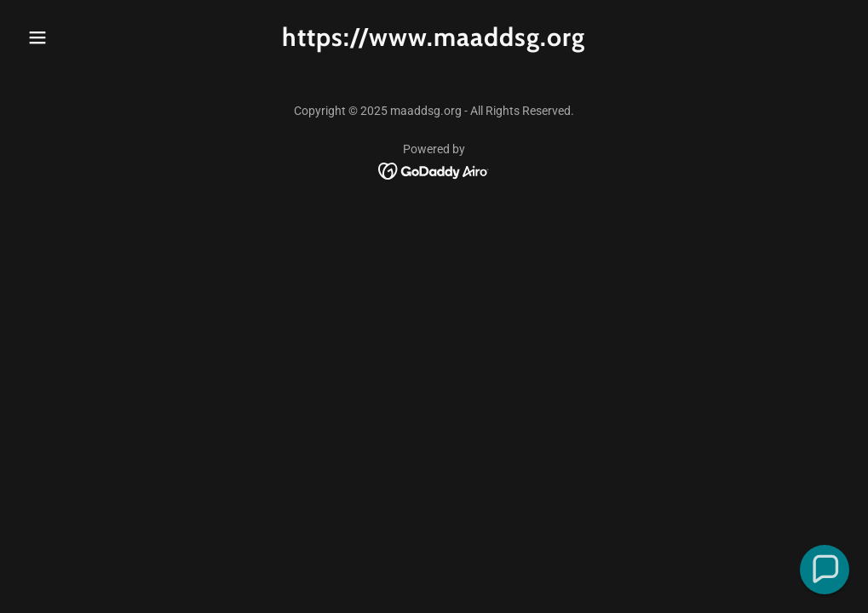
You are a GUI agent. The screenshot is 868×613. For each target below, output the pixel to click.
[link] (434, 41)
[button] (83, 37)
